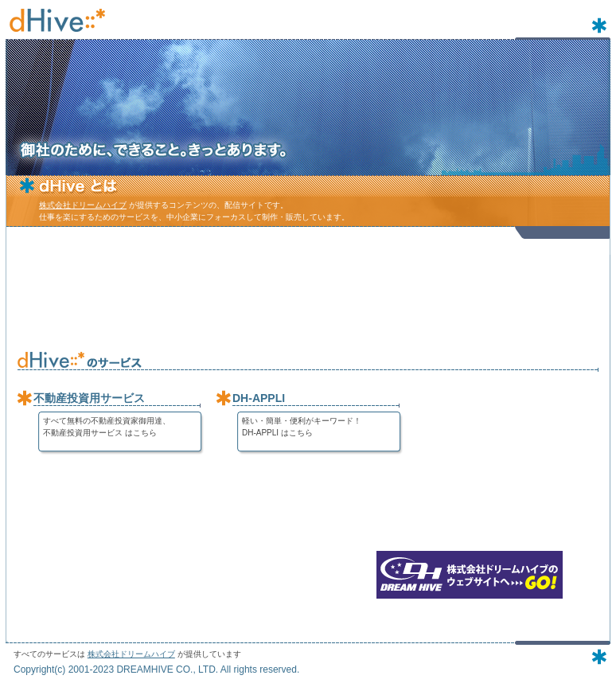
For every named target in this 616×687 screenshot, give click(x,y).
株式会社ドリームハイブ (83, 205)
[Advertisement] (308, 295)
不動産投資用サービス (89, 398)
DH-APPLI (259, 398)
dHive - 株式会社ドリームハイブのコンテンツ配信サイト (57, 20)
